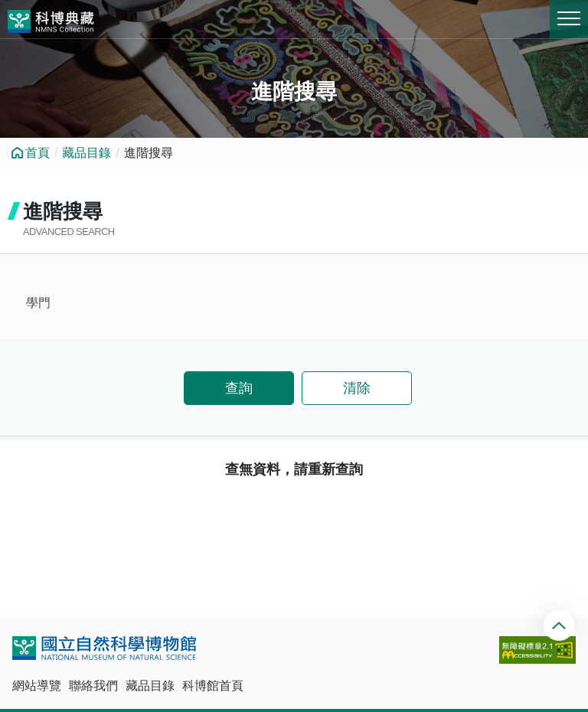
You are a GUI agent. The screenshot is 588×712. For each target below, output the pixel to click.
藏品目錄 (87, 153)
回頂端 (561, 625)
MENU (569, 18)
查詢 (239, 388)
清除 (357, 388)
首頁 (38, 153)
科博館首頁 (213, 686)
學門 (38, 303)
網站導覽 (37, 686)
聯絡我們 (93, 686)
